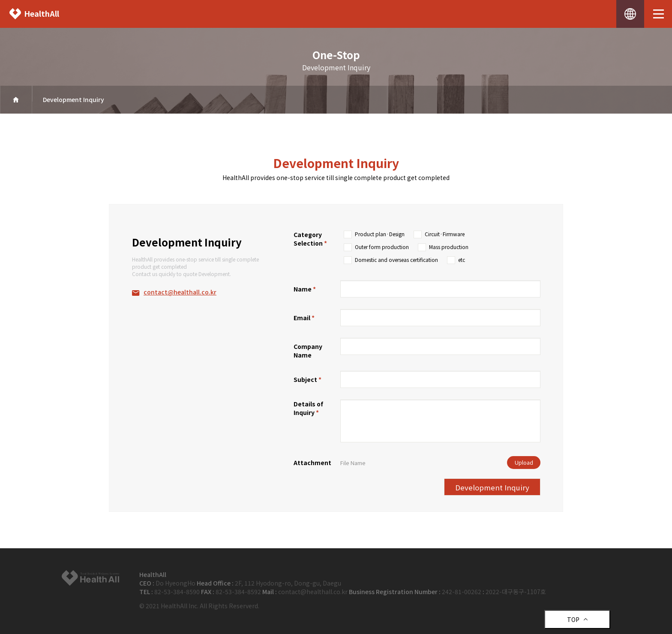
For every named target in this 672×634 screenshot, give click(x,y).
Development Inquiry (73, 99)
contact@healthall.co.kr (180, 292)
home (16, 100)
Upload (524, 462)
